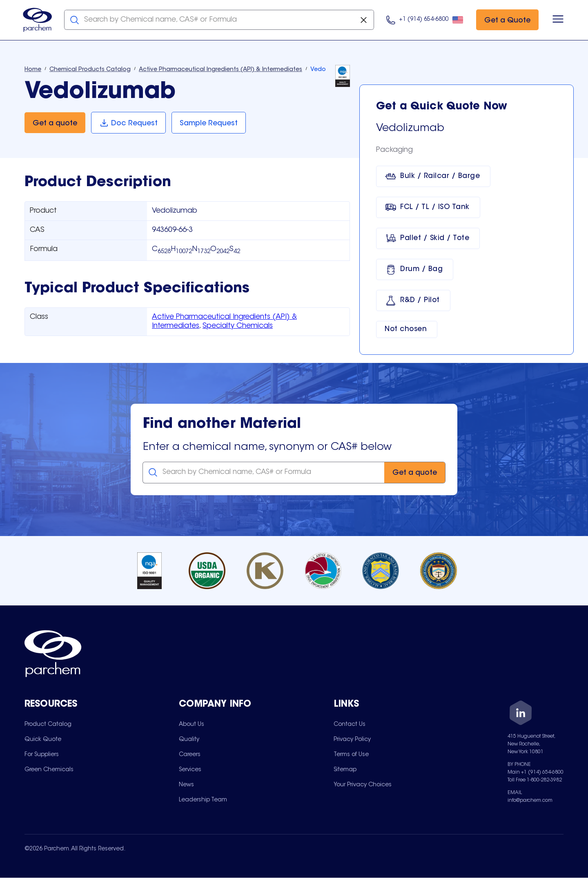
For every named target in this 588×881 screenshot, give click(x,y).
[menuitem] (48, 725)
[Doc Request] (129, 124)
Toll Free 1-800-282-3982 (535, 781)
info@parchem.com (530, 802)
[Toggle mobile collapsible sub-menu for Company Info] (256, 706)
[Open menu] (556, 20)
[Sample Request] (210, 124)
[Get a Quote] (506, 21)
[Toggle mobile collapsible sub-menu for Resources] (102, 706)
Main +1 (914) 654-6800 (536, 774)
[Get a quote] (55, 124)
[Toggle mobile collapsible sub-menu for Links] (411, 706)
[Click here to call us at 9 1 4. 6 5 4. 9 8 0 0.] (423, 21)
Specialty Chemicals (238, 327)
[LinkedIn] (521, 715)
